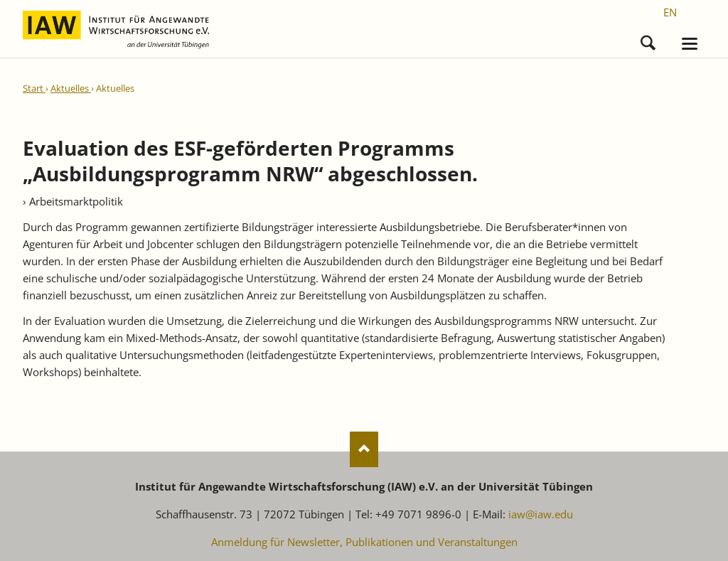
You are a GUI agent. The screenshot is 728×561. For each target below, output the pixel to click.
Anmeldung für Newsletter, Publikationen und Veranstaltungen (364, 542)
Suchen (648, 39)
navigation (690, 44)
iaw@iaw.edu (541, 514)
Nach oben (364, 449)
